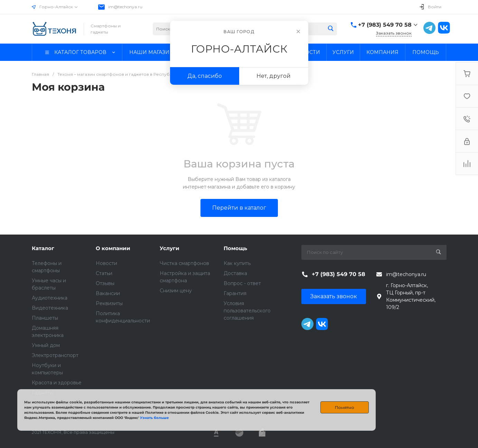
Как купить (237, 263)
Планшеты (45, 318)
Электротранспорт (55, 355)
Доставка (235, 273)
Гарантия (235, 293)
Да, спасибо (205, 76)
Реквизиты (109, 303)
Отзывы (105, 283)
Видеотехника (50, 308)
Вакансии (108, 293)
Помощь (235, 248)
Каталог (43, 248)
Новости (106, 263)
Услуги (170, 248)
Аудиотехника (50, 298)
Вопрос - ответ (242, 283)
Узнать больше (154, 418)
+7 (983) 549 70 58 (385, 25)
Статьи (104, 273)
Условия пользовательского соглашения (247, 311)
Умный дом (46, 345)
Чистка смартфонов (184, 263)
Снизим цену (176, 291)
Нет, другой (274, 76)
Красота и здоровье (57, 383)
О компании (113, 248)
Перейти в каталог (239, 208)
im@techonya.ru (125, 7)
